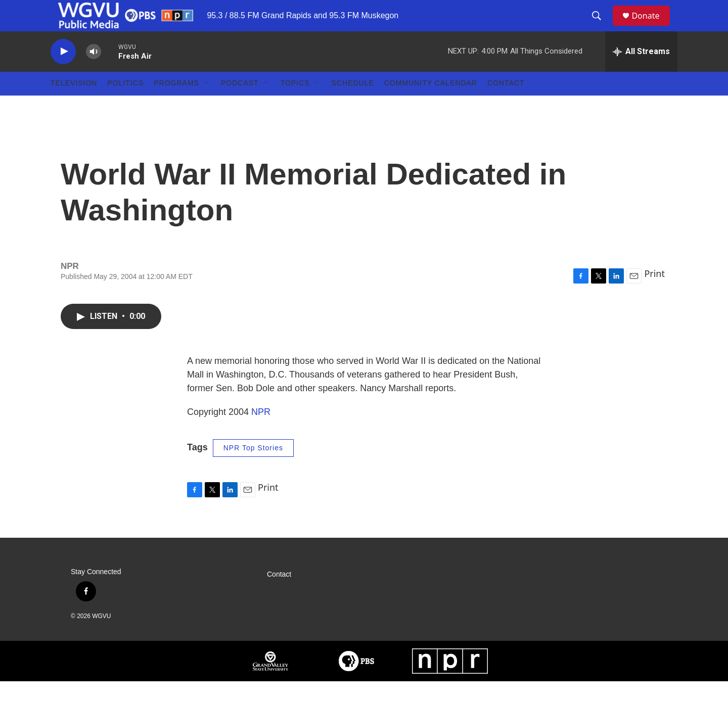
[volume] (94, 74)
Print (654, 296)
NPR (261, 434)
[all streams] (641, 73)
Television (74, 105)
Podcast (240, 105)
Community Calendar (431, 105)
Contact (506, 105)
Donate (652, 27)
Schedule (353, 105)
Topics (295, 105)
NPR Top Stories (253, 470)
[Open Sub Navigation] (207, 105)
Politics (125, 105)
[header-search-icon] (601, 27)
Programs (176, 105)
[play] (63, 74)
